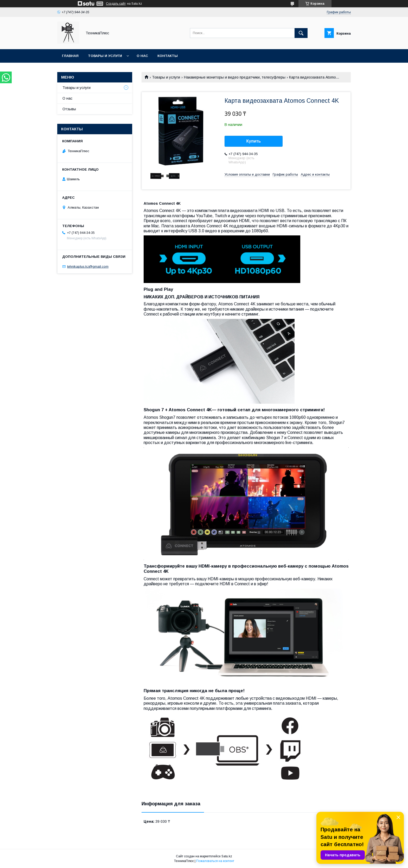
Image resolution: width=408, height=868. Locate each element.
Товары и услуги (105, 56)
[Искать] (301, 33)
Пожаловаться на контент (215, 861)
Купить (254, 141)
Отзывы (69, 109)
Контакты (168, 56)
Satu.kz (227, 856)
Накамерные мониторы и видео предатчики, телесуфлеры (235, 77)
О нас (142, 56)
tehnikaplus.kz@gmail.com (88, 266)
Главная (70, 56)
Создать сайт (116, 4)
